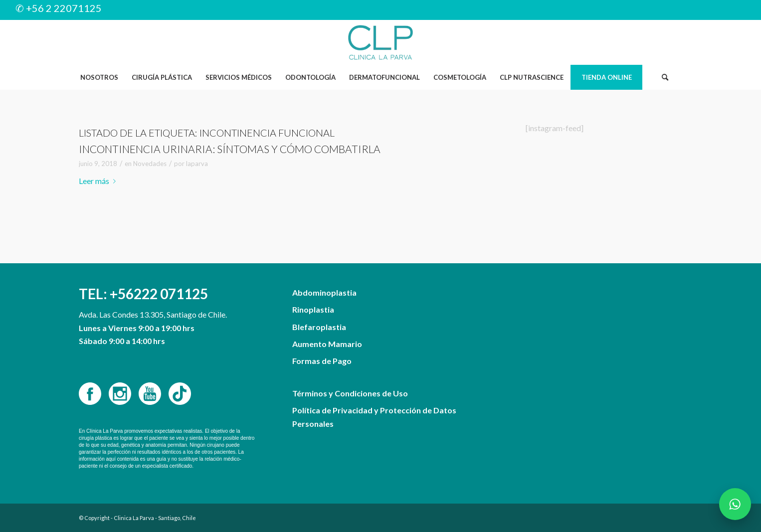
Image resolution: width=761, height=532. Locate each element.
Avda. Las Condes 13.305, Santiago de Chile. (153, 314)
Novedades (150, 164)
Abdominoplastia (324, 292)
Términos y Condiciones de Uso (350, 393)
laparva (197, 164)
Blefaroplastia (319, 327)
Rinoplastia (313, 309)
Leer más (99, 181)
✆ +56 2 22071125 (59, 8)
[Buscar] (665, 77)
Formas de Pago (322, 361)
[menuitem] (99, 77)
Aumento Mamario (327, 344)
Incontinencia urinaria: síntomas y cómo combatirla (230, 149)
